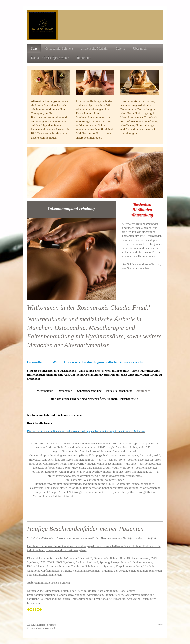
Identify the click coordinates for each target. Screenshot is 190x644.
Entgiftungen (143, 391)
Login (160, 625)
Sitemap (51, 625)
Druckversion (36, 625)
